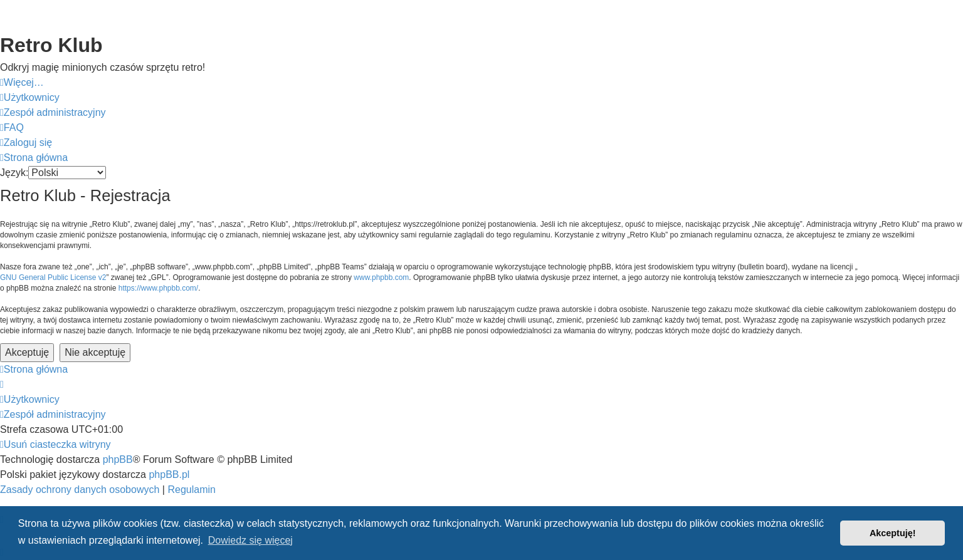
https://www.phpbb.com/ (158, 288)
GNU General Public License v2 (53, 277)
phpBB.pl (169, 474)
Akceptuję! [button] (893, 533)
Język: (14, 173)
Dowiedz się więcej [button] (250, 540)
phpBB (118, 459)
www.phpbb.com (381, 277)
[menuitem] (30, 98)
